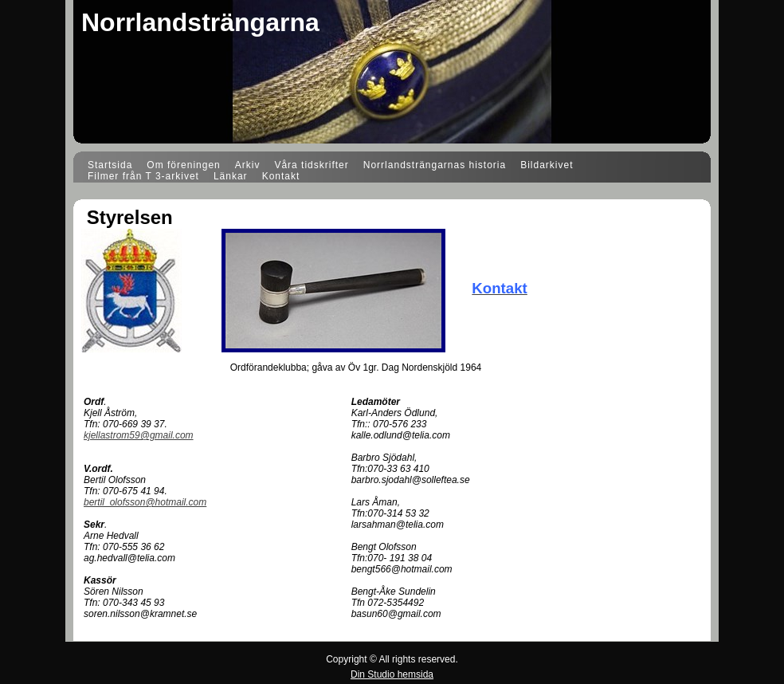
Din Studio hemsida (392, 674)
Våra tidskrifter (311, 165)
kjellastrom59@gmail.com (139, 435)
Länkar (231, 176)
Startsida (110, 165)
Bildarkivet (547, 165)
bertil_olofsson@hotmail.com (145, 502)
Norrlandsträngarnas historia (435, 165)
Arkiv (248, 165)
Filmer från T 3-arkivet (143, 176)
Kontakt (281, 176)
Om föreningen (183, 165)
